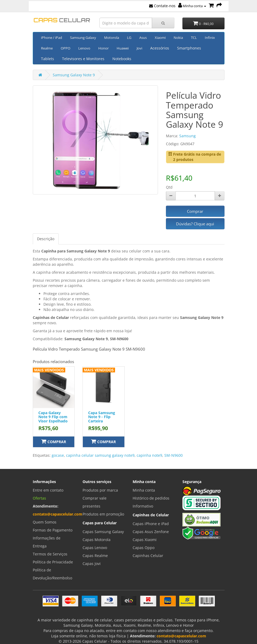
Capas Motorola (97, 540)
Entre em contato (48, 490)
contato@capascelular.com (58, 514)
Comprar (195, 211)
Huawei (123, 48)
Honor (103, 48)
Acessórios (160, 48)
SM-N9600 (174, 455)
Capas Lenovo (95, 548)
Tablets (48, 59)
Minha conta (192, 6)
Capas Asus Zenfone (151, 532)
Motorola (112, 38)
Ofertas (39, 498)
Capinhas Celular (148, 556)
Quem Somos (45, 522)
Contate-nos (162, 6)
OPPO (66, 48)
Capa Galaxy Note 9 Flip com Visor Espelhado (53, 417)
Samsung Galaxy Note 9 (74, 75)
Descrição (46, 239)
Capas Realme (95, 556)
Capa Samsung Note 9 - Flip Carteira (102, 417)
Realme (47, 48)
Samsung (187, 136)
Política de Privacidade (53, 562)
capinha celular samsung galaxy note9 (100, 455)
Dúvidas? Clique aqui (195, 224)
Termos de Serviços (50, 554)
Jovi (139, 48)
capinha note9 (149, 455)
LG (129, 38)
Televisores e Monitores (83, 59)
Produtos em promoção (103, 514)
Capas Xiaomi (145, 540)
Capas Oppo (144, 548)
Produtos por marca (100, 490)
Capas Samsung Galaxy (103, 532)
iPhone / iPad (52, 38)
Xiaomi (160, 38)
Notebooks (122, 59)
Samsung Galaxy (83, 38)
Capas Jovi (92, 564)
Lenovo (84, 48)
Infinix (210, 38)
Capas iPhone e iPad (151, 524)
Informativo (143, 506)
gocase (58, 455)
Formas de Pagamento (53, 530)
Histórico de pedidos (151, 498)
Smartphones (189, 48)
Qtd (169, 187)
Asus (143, 38)
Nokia (178, 38)
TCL (194, 38)
